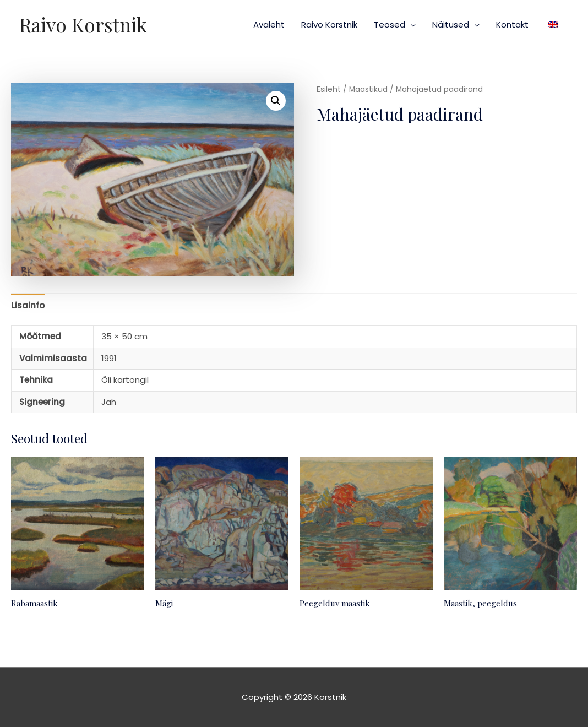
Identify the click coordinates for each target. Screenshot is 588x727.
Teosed (390, 25)
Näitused (451, 25)
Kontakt (512, 25)
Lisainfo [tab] (28, 305)
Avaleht (269, 25)
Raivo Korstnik (83, 25)
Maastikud (368, 89)
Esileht (329, 89)
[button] (276, 101)
